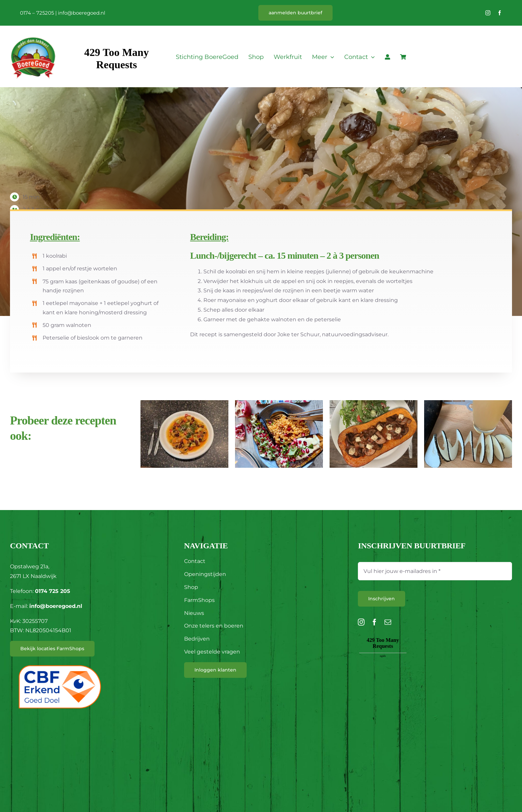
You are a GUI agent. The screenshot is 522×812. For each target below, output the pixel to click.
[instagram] (488, 13)
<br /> (383, 673)
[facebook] (500, 13)
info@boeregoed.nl (82, 13)
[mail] (388, 622)
